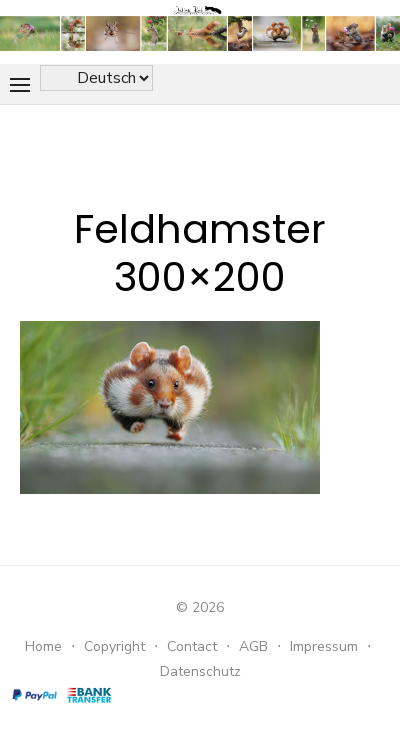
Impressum (324, 646)
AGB (253, 646)
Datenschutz (200, 671)
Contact (192, 646)
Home (43, 646)
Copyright (114, 646)
